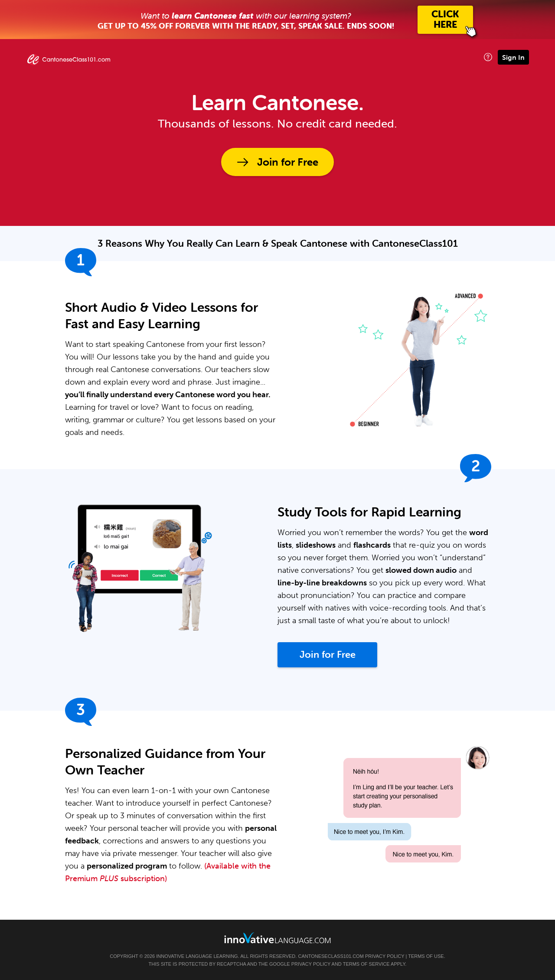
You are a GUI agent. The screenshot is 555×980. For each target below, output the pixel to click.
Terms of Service (366, 964)
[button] (488, 57)
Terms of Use (426, 956)
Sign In (513, 57)
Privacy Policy (385, 956)
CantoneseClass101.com (331, 956)
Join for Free (288, 162)
